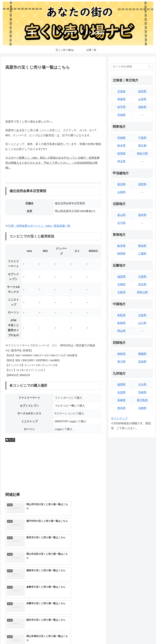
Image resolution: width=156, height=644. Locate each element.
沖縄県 (142, 408)
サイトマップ (119, 418)
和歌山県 (142, 292)
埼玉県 (121, 161)
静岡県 (121, 254)
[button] (150, 66)
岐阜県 (121, 246)
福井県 (142, 215)
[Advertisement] (53, 94)
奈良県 (142, 284)
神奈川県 (142, 153)
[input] (132, 67)
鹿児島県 (142, 400)
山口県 (142, 323)
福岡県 (121, 384)
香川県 (121, 362)
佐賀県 (121, 392)
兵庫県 (142, 277)
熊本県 (121, 408)
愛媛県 (142, 354)
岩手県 (121, 107)
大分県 (142, 384)
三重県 (142, 254)
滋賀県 (121, 277)
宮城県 (121, 115)
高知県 (142, 362)
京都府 (121, 284)
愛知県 (142, 246)
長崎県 (121, 400)
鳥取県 (121, 315)
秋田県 (142, 91)
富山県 (121, 215)
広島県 (142, 315)
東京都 (142, 146)
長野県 (142, 184)
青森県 (121, 99)
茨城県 (121, 138)
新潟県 (121, 184)
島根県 (121, 323)
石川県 (121, 223)
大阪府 (121, 292)
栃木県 (121, 146)
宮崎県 (142, 392)
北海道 (121, 91)
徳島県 (121, 354)
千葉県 (142, 138)
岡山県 (10, 440)
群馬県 (121, 153)
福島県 (142, 107)
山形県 (142, 99)
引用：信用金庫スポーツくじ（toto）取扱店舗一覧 (39, 226)
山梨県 (121, 192)
